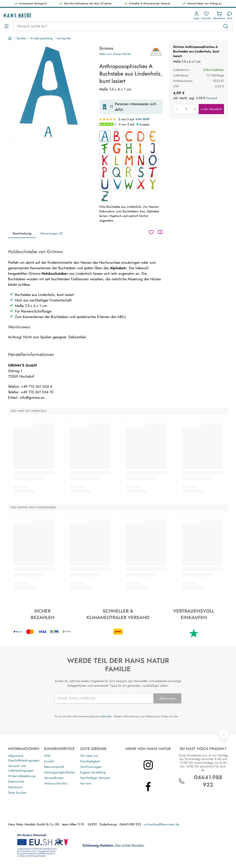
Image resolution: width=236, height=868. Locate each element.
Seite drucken (17, 793)
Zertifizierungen (91, 767)
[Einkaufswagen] (219, 16)
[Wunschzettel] (151, 232)
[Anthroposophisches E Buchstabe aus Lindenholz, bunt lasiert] (153, 136)
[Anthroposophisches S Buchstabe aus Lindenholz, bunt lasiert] (141, 172)
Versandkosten (54, 778)
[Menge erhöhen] (195, 109)
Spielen (21, 38)
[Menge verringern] (177, 109)
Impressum (15, 787)
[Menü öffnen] (6, 26)
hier (176, 716)
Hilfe (47, 756)
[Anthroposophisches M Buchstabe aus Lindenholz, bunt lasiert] (129, 160)
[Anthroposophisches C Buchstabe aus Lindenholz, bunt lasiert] (129, 136)
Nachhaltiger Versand (95, 778)
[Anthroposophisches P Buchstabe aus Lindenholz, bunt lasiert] (105, 172)
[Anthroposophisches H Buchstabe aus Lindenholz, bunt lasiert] (129, 148)
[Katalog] (160, 232)
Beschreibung (22, 233)
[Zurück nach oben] (224, 735)
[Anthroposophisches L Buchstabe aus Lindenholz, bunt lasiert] (117, 160)
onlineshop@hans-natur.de (161, 824)
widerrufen (106, 716)
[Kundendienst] (230, 16)
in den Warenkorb (211, 109)
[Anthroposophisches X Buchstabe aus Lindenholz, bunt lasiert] (141, 184)
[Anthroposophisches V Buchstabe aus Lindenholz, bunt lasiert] (117, 184)
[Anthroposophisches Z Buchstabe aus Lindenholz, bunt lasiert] (105, 196)
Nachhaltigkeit (90, 761)
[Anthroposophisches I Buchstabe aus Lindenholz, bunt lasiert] (141, 148)
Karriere (86, 783)
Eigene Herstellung (93, 772)
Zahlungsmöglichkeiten (60, 772)
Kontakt (49, 761)
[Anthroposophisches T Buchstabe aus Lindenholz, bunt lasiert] (153, 172)
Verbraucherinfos (56, 783)
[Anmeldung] (197, 16)
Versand (212, 98)
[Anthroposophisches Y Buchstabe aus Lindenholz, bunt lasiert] (153, 184)
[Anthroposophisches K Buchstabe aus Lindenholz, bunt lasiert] (105, 160)
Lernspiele (64, 38)
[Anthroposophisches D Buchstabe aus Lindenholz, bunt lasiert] (141, 136)
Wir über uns (89, 756)
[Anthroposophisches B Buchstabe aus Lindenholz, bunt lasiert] (117, 136)
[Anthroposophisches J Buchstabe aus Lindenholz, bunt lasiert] (153, 148)
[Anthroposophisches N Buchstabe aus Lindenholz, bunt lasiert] (141, 160)
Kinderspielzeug (42, 38)
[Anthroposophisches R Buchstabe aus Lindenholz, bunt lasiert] (129, 172)
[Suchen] (226, 26)
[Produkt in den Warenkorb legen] (186, 109)
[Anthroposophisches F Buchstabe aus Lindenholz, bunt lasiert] (105, 148)
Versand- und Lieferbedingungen (21, 768)
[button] (197, 16)
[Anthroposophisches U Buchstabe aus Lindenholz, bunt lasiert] (105, 184)
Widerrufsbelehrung (22, 776)
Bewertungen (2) (52, 233)
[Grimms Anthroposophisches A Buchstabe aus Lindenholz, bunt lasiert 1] (49, 86)
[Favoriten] (206, 16)
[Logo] (18, 16)
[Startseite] (10, 38)
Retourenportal (54, 767)
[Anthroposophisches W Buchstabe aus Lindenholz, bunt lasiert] (129, 184)
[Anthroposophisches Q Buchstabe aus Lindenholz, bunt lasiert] (117, 172)
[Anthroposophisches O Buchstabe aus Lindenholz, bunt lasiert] (153, 160)
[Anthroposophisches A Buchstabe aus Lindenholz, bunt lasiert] (105, 136)
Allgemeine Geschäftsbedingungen (24, 758)
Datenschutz (16, 781)
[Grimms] (156, 52)
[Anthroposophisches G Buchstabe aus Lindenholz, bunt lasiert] (117, 148)
